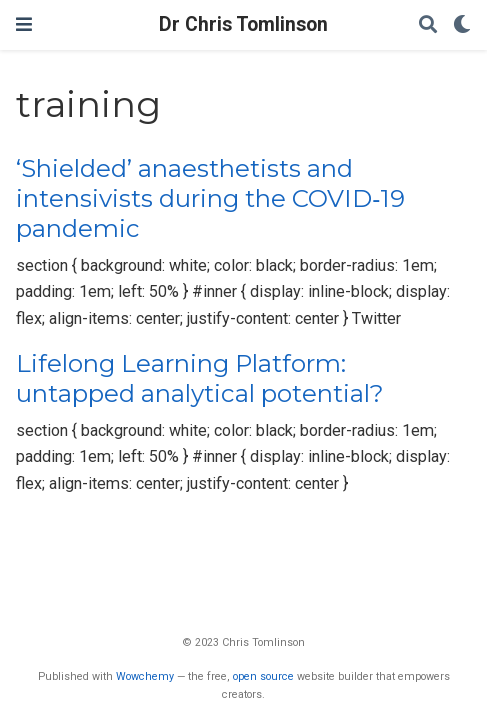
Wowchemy (145, 676)
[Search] (428, 25)
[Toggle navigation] (24, 24)
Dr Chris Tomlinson (243, 24)
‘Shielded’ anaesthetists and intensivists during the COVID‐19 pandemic (210, 199)
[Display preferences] (462, 25)
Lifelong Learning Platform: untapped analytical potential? (200, 378)
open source (263, 676)
